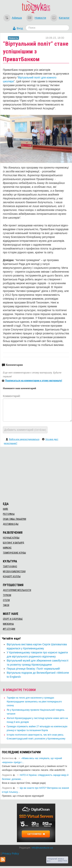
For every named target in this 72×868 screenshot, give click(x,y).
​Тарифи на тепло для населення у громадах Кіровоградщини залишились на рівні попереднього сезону (34, 702)
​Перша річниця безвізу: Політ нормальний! (33, 669)
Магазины (8, 624)
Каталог (64, 18)
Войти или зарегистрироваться (24, 439)
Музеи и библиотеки (14, 571)
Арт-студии (9, 629)
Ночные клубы (11, 538)
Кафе (5, 509)
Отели (6, 600)
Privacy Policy (10, 854)
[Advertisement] (36, 474)
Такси (6, 605)
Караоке (7, 548)
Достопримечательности (17, 590)
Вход (20, 28)
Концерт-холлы (12, 576)
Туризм (7, 595)
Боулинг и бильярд (13, 543)
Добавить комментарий (25, 430)
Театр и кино (10, 566)
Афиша (17, 18)
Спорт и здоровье (13, 619)
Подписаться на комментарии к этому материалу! (34, 381)
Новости (40, 18)
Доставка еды (11, 524)
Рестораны (9, 514)
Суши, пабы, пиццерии (14, 519)
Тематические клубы (14, 553)
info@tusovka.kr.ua (42, 848)
